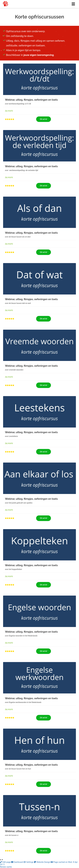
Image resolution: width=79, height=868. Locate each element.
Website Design (42, 862)
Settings (29, 862)
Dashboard (17, 862)
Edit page (6, 862)
